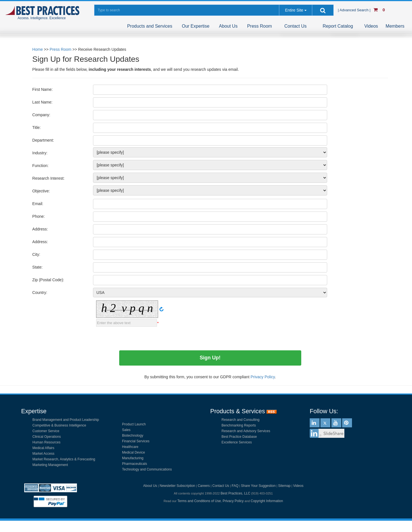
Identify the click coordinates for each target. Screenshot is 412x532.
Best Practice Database (239, 437)
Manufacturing (133, 458)
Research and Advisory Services (246, 431)
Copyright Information (267, 501)
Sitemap (284, 486)
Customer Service (46, 431)
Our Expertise (196, 26)
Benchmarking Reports (239, 425)
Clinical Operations (47, 437)
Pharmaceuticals (135, 464)
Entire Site (294, 10)
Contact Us (295, 26)
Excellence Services (237, 442)
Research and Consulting (241, 420)
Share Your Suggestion (258, 486)
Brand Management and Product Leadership (66, 420)
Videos (371, 26)
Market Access (43, 454)
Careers (204, 486)
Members (395, 26)
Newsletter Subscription (177, 486)
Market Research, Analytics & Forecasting (64, 459)
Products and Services (150, 26)
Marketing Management (50, 465)
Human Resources (46, 442)
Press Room (260, 26)
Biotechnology (133, 436)
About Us (228, 26)
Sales (126, 430)
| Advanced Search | (355, 10)
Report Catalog (338, 26)
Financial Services (136, 441)
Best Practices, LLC (235, 493)
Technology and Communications (147, 469)
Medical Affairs (43, 448)
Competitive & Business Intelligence (59, 425)
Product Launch (134, 424)
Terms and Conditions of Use (199, 501)
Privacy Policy (233, 501)
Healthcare (130, 447)
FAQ (235, 486)
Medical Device (133, 452)
